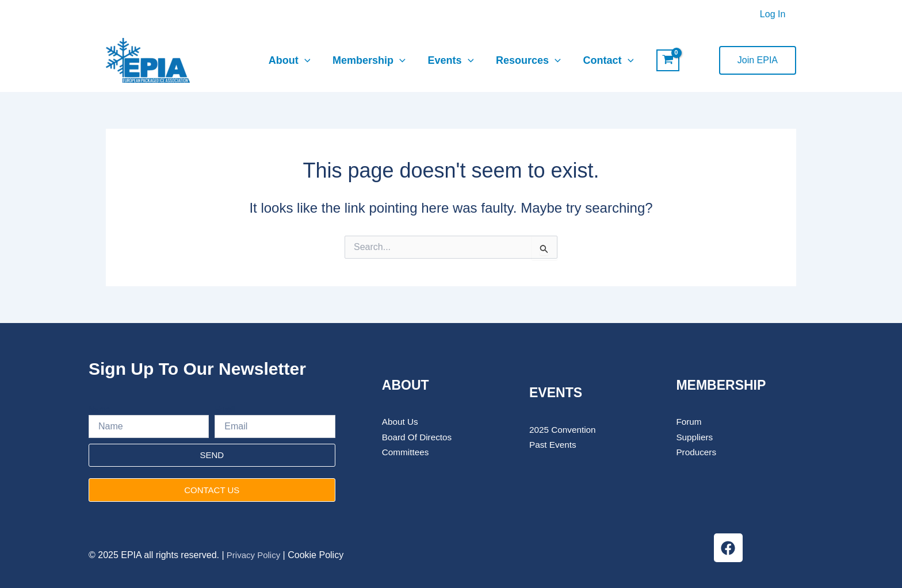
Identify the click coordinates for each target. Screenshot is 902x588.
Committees (406, 452)
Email (225, 409)
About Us (401, 422)
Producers (697, 452)
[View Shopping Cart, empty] (664, 60)
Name (99, 409)
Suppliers (696, 437)
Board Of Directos (418, 437)
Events (451, 60)
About (293, 60)
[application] (307, 60)
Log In (774, 14)
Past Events (554, 445)
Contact (605, 60)
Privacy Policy (254, 555)
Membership (371, 60)
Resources (527, 60)
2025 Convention (564, 430)
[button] (758, 60)
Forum (689, 422)
